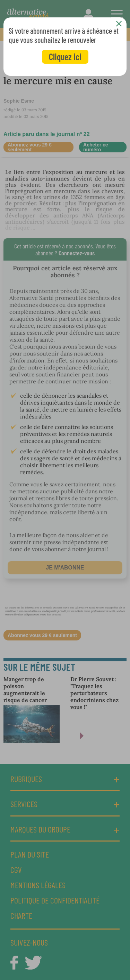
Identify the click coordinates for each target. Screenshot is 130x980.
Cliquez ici (65, 57)
